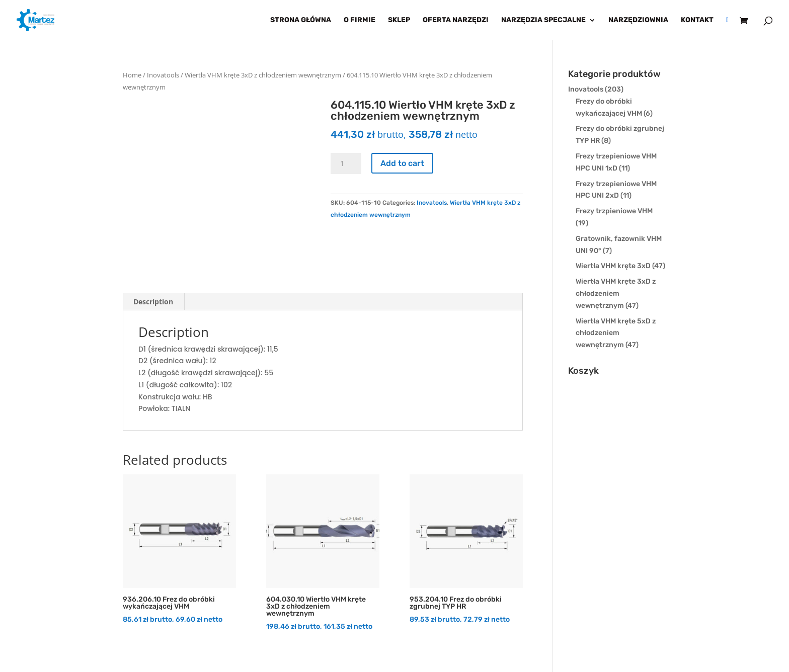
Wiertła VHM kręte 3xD (613, 266)
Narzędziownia (638, 20)
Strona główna (301, 20)
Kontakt (697, 20)
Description (153, 302)
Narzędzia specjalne (543, 20)
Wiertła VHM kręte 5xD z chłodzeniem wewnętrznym (616, 333)
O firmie (360, 20)
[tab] (153, 302)
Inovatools (163, 75)
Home (132, 75)
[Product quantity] (346, 163)
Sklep (399, 20)
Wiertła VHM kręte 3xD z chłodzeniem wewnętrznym (263, 75)
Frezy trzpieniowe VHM (614, 211)
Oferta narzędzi (456, 20)
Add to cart (402, 163)
